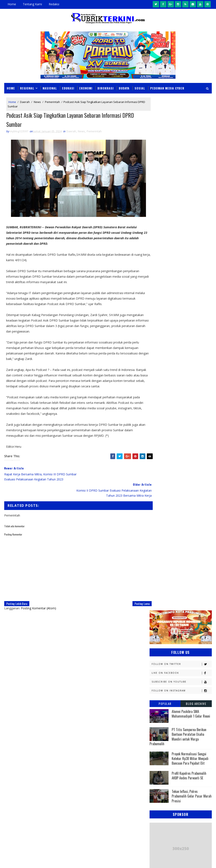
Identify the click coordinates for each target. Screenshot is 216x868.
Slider (79, 735)
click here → (87, 694)
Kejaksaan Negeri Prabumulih (172, 447)
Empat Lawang (188, 424)
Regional (27, 88)
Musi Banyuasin (162, 491)
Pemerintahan (161, 528)
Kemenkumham (162, 461)
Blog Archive (196, 191)
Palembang (159, 520)
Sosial (140, 88)
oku (154, 557)
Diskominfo (159, 417)
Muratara (187, 483)
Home (12, 4)
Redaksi (54, 4)
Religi (186, 535)
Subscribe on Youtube (182, 169)
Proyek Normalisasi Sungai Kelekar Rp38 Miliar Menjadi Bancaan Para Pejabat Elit (190, 246)
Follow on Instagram (182, 178)
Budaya (124, 88)
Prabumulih (160, 535)
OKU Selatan (160, 506)
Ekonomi (86, 88)
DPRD (155, 410)
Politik (190, 528)
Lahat (184, 476)
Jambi (155, 439)
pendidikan (159, 565)
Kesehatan (159, 476)
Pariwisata (187, 520)
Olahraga (187, 506)
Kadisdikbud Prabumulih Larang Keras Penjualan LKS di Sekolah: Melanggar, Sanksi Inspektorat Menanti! (117, 790)
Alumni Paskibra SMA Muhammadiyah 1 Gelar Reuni (191, 201)
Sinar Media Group (63, 861)
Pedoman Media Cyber (167, 88)
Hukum (183, 432)
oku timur (175, 557)
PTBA (155, 513)
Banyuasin (159, 402)
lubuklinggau (161, 550)
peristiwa (186, 565)
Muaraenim (159, 483)
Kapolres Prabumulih (185, 439)
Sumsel (180, 543)
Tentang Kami (32, 4)
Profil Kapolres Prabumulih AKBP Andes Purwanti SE (189, 263)
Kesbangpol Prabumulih (168, 469)
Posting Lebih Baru (17, 593)
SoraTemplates (26, 861)
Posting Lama (135, 593)
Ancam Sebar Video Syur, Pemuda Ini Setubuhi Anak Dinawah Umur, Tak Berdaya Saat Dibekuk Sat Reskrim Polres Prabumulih (105, 768)
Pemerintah (52, 102)
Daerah (25, 102)
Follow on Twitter (182, 151)
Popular (165, 191)
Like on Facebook (182, 160)
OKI (177, 498)
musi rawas (190, 550)
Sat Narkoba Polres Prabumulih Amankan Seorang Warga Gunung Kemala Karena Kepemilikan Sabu (119, 828)
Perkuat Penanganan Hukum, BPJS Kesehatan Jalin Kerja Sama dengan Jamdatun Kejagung (116, 809)
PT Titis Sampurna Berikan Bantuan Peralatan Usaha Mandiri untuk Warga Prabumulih (178, 224)
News (37, 102)
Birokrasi (106, 88)
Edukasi (68, 88)
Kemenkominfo (162, 454)
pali (197, 557)
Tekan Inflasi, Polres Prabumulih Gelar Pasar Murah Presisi (192, 283)
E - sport (186, 417)
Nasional (50, 88)
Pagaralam (177, 513)
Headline (158, 432)
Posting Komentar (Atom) (38, 598)
